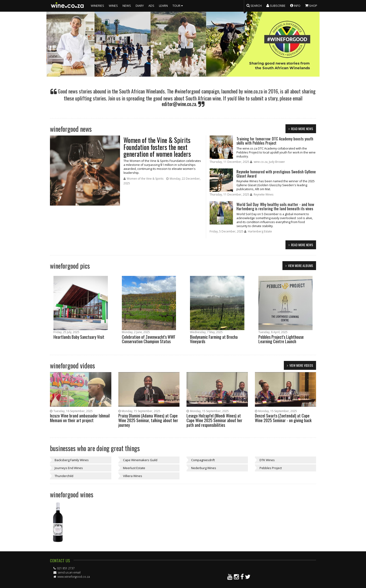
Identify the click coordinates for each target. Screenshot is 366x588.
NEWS (127, 6)
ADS (151, 6)
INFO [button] (295, 5)
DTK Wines (267, 460)
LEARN (163, 6)
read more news (302, 129)
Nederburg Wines (204, 468)
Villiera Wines (133, 476)
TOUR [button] (178, 6)
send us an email (69, 572)
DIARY (140, 6)
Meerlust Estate (134, 468)
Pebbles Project (271, 468)
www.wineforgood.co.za (74, 577)
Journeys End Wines (69, 468)
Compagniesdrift (203, 460)
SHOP (311, 5)
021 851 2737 (66, 568)
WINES (113, 6)
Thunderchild (64, 476)
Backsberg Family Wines (72, 460)
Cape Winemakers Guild (140, 460)
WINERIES (97, 6)
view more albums (301, 265)
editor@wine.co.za (179, 104)
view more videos (301, 365)
